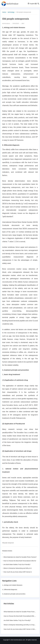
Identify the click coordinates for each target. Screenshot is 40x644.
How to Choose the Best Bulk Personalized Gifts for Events (20, 616)
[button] (36, 4)
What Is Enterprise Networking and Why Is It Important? (20, 625)
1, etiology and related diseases (12, 585)
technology (11, 12)
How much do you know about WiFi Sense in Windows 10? (20, 629)
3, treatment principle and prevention (14, 594)
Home (4, 12)
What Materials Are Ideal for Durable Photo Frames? (20, 557)
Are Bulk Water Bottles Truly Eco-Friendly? (17, 564)
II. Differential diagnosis (10, 589)
